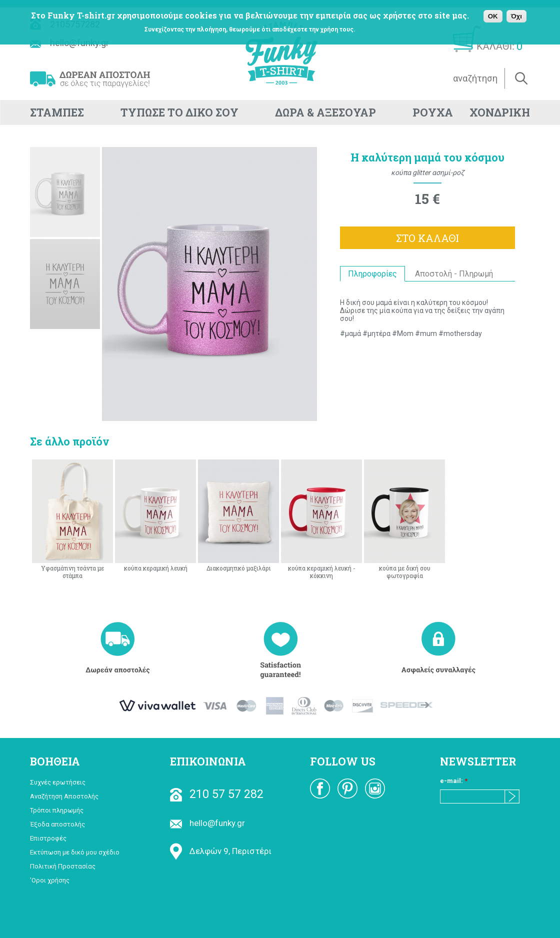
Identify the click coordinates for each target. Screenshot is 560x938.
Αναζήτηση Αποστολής (64, 796)
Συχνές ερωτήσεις (58, 782)
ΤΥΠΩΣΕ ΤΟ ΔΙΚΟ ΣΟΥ (179, 112)
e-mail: (454, 781)
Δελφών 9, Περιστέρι (221, 851)
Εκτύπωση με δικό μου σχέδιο (75, 852)
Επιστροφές (48, 838)
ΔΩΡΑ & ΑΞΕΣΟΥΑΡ (325, 112)
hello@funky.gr (207, 823)
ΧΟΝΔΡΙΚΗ (500, 112)
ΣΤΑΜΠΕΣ (57, 112)
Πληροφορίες (372, 274)
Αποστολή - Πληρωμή (454, 274)
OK (493, 16)
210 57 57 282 (217, 794)
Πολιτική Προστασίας (63, 866)
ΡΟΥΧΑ (433, 112)
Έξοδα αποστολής (57, 824)
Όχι (516, 16)
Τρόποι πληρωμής (57, 810)
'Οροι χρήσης (50, 880)
